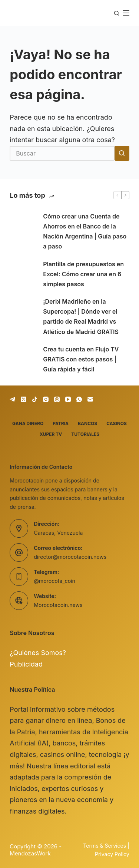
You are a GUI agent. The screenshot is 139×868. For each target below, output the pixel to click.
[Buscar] (117, 13)
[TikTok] (35, 399)
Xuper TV (51, 434)
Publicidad (26, 664)
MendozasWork (30, 853)
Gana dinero (28, 423)
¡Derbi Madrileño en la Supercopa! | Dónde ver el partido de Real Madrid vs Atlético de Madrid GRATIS (81, 317)
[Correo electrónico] (90, 399)
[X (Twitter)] (24, 399)
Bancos (87, 423)
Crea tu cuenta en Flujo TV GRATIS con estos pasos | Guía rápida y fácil (81, 359)
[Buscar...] (62, 153)
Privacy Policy (112, 854)
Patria (61, 423)
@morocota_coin (54, 581)
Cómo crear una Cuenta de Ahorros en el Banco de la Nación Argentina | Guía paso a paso (85, 231)
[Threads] (57, 399)
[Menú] (126, 13)
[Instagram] (46, 399)
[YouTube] (68, 399)
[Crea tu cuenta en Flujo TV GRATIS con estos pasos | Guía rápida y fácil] (23, 360)
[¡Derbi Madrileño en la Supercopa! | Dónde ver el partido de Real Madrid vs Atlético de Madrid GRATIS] (23, 317)
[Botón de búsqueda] (122, 153)
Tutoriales (85, 434)
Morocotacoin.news (58, 605)
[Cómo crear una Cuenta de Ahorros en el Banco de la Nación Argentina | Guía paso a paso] (23, 231)
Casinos (117, 423)
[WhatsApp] (79, 399)
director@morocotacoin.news (70, 557)
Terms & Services (105, 846)
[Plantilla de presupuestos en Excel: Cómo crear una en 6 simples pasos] (23, 274)
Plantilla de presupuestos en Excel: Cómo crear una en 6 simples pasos (83, 274)
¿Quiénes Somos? (38, 653)
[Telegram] (12, 399)
